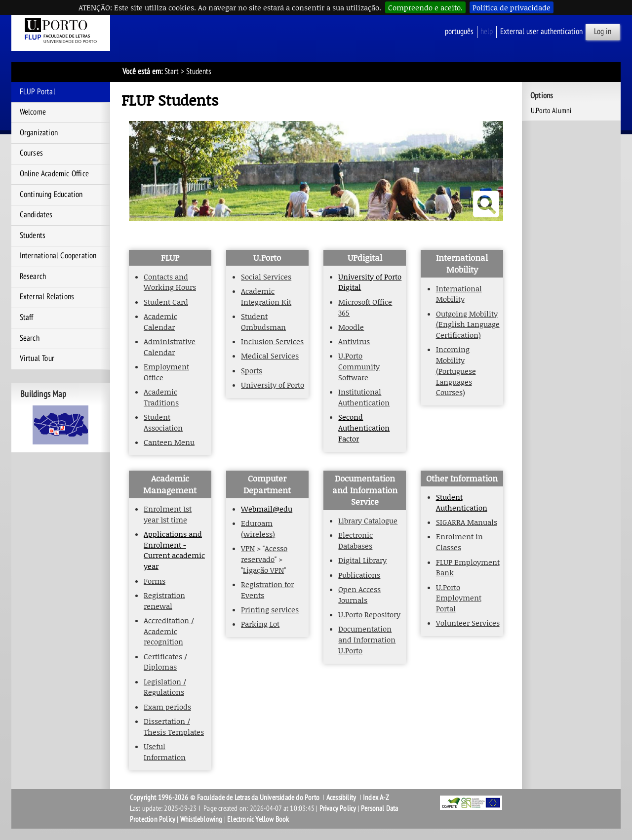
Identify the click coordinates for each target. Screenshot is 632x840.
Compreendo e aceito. (425, 7)
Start (172, 72)
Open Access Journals (359, 595)
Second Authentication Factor (364, 427)
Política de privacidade (512, 7)
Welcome (33, 112)
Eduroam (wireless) (258, 528)
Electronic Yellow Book (258, 819)
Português (459, 32)
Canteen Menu (169, 442)
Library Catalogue (368, 520)
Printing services (270, 609)
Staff (27, 318)
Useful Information (165, 752)
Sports (252, 370)
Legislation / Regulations (165, 687)
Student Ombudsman (263, 321)
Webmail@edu (267, 509)
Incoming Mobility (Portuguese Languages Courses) (456, 371)
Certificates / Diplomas (165, 662)
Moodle (351, 327)
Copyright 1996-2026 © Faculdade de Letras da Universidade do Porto (225, 798)
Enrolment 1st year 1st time (168, 514)
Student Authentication (462, 502)
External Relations (47, 297)
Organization (39, 133)
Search (30, 338)
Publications (359, 575)
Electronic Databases (355, 540)
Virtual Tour (37, 359)
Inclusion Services (272, 341)
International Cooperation (58, 256)
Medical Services (270, 356)
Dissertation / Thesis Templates (174, 726)
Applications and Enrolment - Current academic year (174, 550)
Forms (155, 581)
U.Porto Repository (369, 614)
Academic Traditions (161, 397)
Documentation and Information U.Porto (367, 639)
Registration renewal (164, 600)
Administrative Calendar (170, 347)
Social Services (266, 277)
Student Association (163, 422)
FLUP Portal (38, 92)
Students (33, 236)
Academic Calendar (160, 321)
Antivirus (354, 341)
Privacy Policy (338, 808)
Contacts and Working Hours (170, 282)
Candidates (36, 215)
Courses (31, 153)
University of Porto (273, 385)
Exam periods (167, 707)
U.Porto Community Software (359, 366)
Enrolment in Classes (459, 542)
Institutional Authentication (364, 397)
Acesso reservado (264, 554)
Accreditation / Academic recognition (169, 631)
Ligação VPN (263, 570)
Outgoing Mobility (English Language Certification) (468, 324)
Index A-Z (376, 798)
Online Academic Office (54, 174)
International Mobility (459, 294)
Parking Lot (260, 624)
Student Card (166, 302)
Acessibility (341, 798)
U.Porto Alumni (551, 111)
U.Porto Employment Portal (459, 598)
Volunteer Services (468, 623)
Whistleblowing (201, 819)
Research (33, 277)
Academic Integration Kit (266, 296)
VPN (248, 548)
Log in (603, 32)
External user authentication (541, 32)
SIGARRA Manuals (467, 522)
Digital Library (362, 560)
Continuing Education (51, 195)
